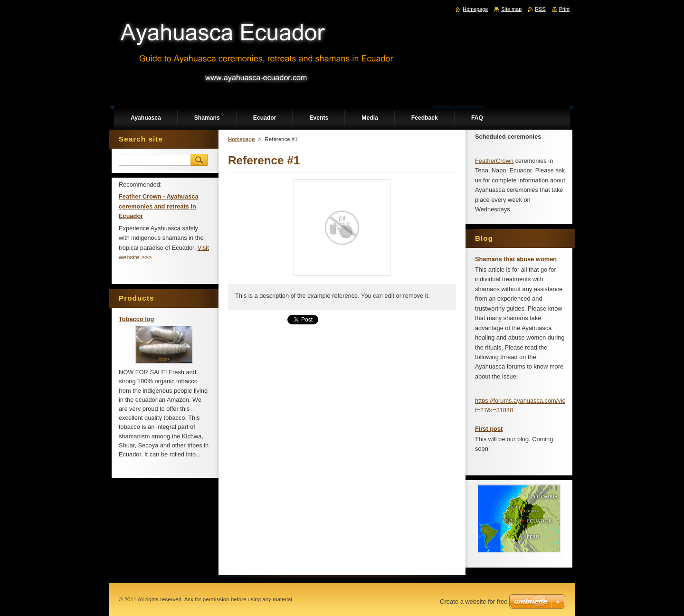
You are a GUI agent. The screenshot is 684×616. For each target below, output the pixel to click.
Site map (511, 9)
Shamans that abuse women (516, 259)
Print (564, 9)
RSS (540, 9)
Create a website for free (474, 602)
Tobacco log (136, 319)
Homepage (241, 139)
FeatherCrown (494, 161)
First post (489, 429)
